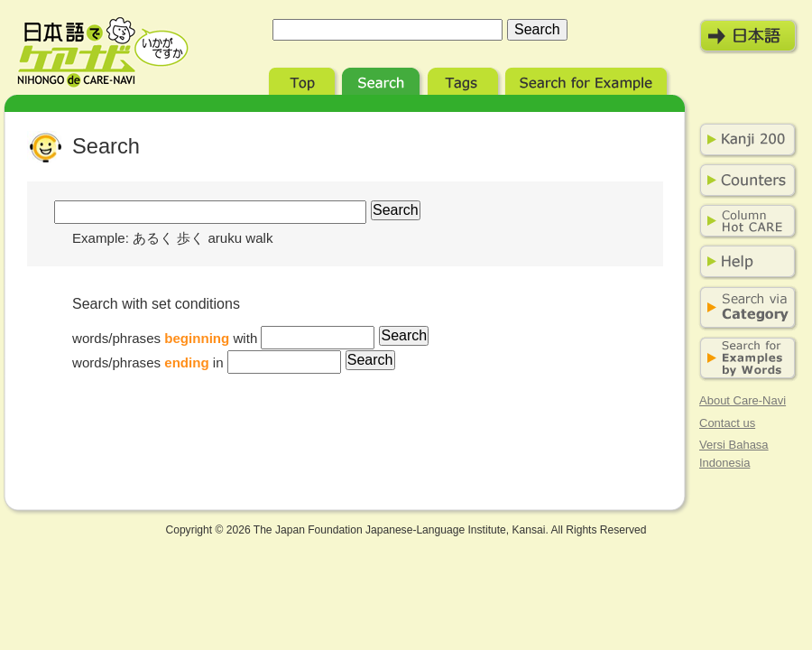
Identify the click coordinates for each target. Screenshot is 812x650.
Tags (465, 79)
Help (744, 262)
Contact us (727, 423)
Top (304, 79)
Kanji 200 (744, 140)
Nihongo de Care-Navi (103, 52)
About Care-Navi (743, 400)
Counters (744, 181)
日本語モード (749, 36)
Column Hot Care (744, 221)
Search (383, 79)
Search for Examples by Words (744, 359)
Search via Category (744, 308)
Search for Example (588, 79)
